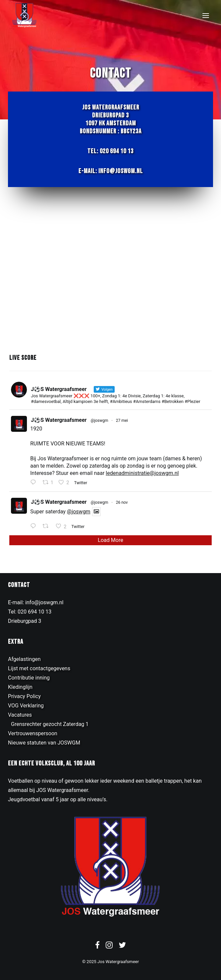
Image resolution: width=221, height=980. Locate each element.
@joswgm (100, 421)
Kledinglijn (20, 687)
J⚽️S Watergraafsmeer (59, 420)
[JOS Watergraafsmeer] (24, 15)
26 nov (122, 502)
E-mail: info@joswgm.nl (111, 171)
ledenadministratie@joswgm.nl (142, 473)
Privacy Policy (24, 696)
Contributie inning (29, 678)
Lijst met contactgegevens (39, 668)
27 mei (122, 421)
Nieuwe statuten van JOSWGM (44, 743)
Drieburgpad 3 (25, 621)
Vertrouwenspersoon (33, 733)
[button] (206, 15)
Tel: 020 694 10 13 (111, 151)
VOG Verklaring (26, 706)
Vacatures (20, 715)
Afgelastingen (24, 659)
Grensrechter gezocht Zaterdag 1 (50, 724)
